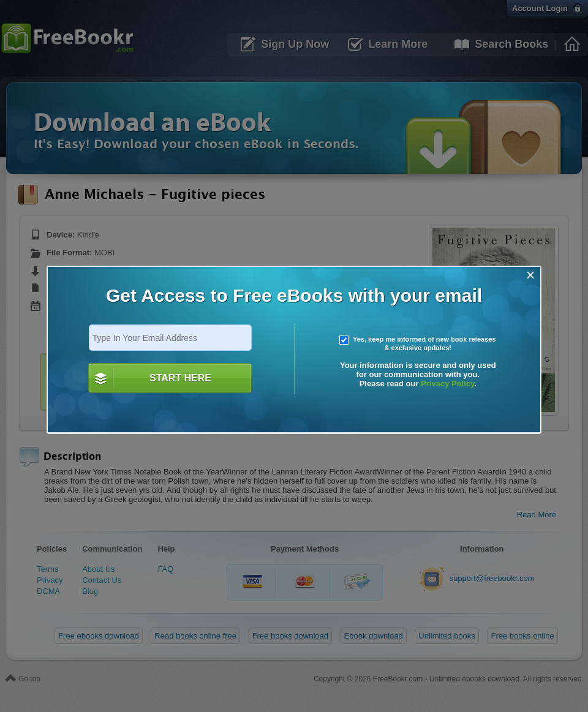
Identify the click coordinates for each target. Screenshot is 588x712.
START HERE (180, 378)
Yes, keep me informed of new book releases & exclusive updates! (418, 343)
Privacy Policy (447, 384)
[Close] (531, 275)
